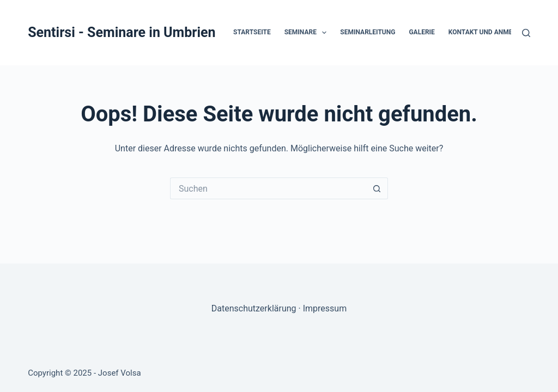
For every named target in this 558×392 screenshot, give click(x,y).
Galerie (421, 32)
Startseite (252, 32)
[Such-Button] (377, 188)
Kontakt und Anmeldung (491, 32)
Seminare (308, 33)
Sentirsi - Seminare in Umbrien (122, 32)
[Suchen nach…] (268, 188)
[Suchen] (526, 33)
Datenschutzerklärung (254, 308)
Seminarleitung (368, 32)
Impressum (325, 308)
